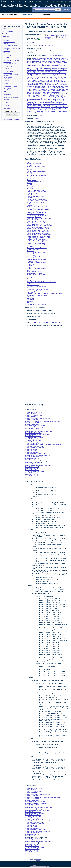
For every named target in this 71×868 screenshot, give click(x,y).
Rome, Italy (51, 99)
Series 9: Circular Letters (32, 424)
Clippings (6, 82)
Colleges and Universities (9, 42)
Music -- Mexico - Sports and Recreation (39, 232)
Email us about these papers (12, 119)
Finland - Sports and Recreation (42, 68)
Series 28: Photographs (32, 452)
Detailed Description (7, 36)
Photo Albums (7, 102)
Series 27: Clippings (31, 451)
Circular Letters (7, 53)
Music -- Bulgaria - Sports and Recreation (39, 221)
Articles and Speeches (8, 79)
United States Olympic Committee (37, 295)
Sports (39, 105)
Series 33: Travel (30, 460)
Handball (47, 71)
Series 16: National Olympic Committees (37, 434)
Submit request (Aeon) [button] (52, 35)
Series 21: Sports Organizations (34, 442)
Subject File (6, 90)
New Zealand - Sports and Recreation (38, 242)
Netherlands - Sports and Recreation (46, 91)
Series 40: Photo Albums (32, 470)
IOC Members (7, 47)
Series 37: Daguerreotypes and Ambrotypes (38, 465)
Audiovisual (6, 101)
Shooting (30, 104)
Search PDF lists (66, 9)
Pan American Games (34, 95)
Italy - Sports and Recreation (36, 76)
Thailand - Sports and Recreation (37, 291)
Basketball (36, 61)
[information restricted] (31, 474)
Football (55, 68)
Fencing (30, 68)
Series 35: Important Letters (33, 462)
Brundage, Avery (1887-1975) (47, 45)
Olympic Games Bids (8, 67)
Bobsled (62, 61)
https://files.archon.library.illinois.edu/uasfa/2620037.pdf (47, 322)
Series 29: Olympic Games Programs (36, 454)
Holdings (14, 21)
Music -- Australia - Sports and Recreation (54, 77)
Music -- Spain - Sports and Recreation (39, 236)
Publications (6, 80)
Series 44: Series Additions (33, 476)
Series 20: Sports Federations (34, 440)
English (37, 118)
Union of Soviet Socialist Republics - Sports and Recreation (47, 109)
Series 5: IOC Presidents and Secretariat (37, 418)
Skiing (40, 104)
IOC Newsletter (7, 51)
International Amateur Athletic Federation (54, 73)
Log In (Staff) (35, 856)
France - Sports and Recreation (36, 199)
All (26, 477)
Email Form (38, 860)
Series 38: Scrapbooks (32, 467)
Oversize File (6, 105)
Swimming (37, 107)
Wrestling (59, 111)
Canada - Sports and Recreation (52, 63)
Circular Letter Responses (9, 56)
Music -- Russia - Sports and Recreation (39, 235)
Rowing (58, 99)
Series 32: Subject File (32, 458)
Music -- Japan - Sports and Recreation (39, 229)
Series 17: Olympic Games (33, 436)
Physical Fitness (47, 97)
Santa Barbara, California (35, 102)
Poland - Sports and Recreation (36, 257)
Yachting (65, 111)
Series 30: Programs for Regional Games (37, 455)
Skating (35, 104)
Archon (34, 865)
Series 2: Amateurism (31, 414)
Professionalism (63, 98)
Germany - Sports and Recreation (47, 70)
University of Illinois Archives (21, 5)
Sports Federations (8, 70)
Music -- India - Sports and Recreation (38, 224)
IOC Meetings (7, 57)
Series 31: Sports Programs (33, 457)
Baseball (30, 61)
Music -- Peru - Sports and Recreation (52, 86)
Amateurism (6, 40)
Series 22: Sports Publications (34, 443)
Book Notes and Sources (9, 93)
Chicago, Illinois (32, 64)
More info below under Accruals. (54, 55)
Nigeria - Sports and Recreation (50, 92)
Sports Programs (7, 88)
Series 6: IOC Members (32, 420)
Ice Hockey (38, 73)
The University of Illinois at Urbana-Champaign (39, 866)
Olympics (44, 94)
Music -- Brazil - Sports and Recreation (39, 79)
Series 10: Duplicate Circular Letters (35, 426)
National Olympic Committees (10, 64)
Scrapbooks (6, 99)
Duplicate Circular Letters (9, 54)
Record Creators (28, 17)
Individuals (6, 44)
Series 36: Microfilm (31, 464)
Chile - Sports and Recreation (46, 64)
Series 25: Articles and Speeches (35, 448)
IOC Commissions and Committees (11, 60)
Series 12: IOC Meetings (32, 429)
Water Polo (44, 111)
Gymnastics (40, 71)
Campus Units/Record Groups (9, 15)
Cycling (58, 64)
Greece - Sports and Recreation (37, 202)
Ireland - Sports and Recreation (56, 74)
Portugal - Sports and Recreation (47, 98)
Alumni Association (22, 21)
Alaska (35, 58)
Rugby (62, 99)
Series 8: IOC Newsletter (32, 423)
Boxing (29, 63)
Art (42, 60)
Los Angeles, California (34, 77)
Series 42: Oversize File (32, 473)
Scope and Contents (8, 31)
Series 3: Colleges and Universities (35, 415)
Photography (38, 97)
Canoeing (65, 63)
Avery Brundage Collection (40, 21)
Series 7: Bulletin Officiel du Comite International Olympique (42, 421)
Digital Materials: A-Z (47, 15)
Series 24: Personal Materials (34, 446)
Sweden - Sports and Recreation (37, 286)
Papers (40, 116)
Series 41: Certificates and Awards (35, 471)
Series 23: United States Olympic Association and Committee (43, 445)
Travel (5, 91)
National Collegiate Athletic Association (46, 89)
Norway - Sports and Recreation (37, 245)
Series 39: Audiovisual (31, 468)
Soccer (45, 104)
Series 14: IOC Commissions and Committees (38, 431)
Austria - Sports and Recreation (58, 60)
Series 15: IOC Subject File (33, 433)
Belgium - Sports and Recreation (50, 61)
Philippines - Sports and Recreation (38, 252)
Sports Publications (8, 73)
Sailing (50, 101)
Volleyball (37, 111)
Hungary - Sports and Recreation (37, 207)
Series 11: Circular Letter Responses (36, 427)
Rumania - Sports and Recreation (37, 101)
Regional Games (7, 68)
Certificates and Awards (9, 104)
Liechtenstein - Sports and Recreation (56, 76)
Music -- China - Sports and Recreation (46, 80)
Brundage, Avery (37, 63)
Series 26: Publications (32, 449)
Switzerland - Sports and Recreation (52, 107)
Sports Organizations (8, 71)
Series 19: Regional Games (33, 439)
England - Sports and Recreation (44, 67)
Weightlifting (52, 111)
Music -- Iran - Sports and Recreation (38, 83)
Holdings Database (58, 5)
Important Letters (7, 94)
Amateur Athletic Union (8, 39)
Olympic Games (7, 65)
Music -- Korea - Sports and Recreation (46, 85)
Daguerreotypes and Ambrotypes (11, 98)
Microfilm (5, 96)
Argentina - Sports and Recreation (37, 167)
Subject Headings (9, 17)
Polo (36, 98)
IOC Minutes (6, 59)
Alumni (30, 21)
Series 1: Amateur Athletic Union (34, 412)
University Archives (5, 21)
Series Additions (7, 109)
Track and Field (47, 108)
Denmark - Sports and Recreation (37, 190)
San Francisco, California (60, 101)
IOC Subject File (7, 62)
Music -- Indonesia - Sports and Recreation (54, 82)
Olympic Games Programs (9, 85)
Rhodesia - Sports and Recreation (37, 99)
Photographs (6, 84)
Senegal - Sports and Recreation (53, 102)
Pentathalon (44, 95)
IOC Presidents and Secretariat (10, 45)
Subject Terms (6, 34)
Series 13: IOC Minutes (32, 430)
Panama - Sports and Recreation (57, 94)
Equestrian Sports (60, 67)
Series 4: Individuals (31, 417)
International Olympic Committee (37, 74)
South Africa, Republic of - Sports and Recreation (42, 282)
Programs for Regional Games (10, 87)
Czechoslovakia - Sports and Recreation (39, 65)
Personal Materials (8, 77)
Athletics (46, 60)
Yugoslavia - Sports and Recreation (38, 113)
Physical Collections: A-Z (28, 15)
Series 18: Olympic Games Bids (34, 437)
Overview (5, 29)
